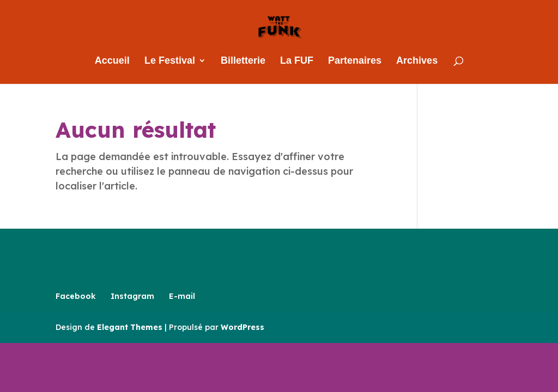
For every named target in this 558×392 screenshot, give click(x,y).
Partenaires (355, 61)
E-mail (182, 296)
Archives (417, 61)
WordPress (242, 327)
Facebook (76, 296)
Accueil (112, 61)
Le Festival (170, 61)
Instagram (132, 296)
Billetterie (243, 61)
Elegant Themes (130, 327)
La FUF (297, 61)
